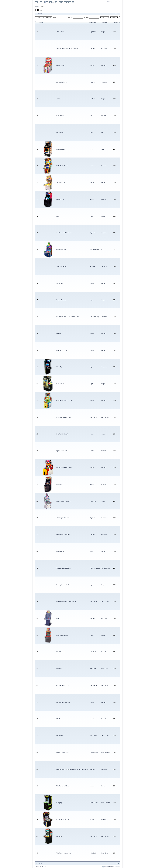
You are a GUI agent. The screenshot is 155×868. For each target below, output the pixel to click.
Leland (92, 199)
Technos (92, 266)
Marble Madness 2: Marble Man (66, 602)
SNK (91, 149)
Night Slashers (61, 652)
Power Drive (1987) (62, 752)
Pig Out (59, 719)
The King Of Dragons (63, 518)
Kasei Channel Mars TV (64, 501)
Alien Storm (60, 32)
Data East (93, 652)
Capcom (92, 49)
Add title (41, 867)
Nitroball (59, 669)
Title (40, 22)
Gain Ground (60, 384)
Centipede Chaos (62, 250)
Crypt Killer (60, 283)
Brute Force (60, 199)
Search (54, 17)
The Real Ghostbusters (64, 853)
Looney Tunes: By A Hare (64, 585)
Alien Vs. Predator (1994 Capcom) (67, 49)
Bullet (58, 216)
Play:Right (111, 867)
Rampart (59, 836)
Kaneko (92, 116)
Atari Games (93, 417)
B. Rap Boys (60, 116)
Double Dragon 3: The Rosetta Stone (68, 317)
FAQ (45, 867)
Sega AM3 (93, 501)
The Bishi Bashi (61, 183)
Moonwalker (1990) (62, 635)
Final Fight (60, 367)
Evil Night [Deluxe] (62, 350)
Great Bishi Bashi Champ (64, 400)
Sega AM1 (93, 32)
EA (102, 132)
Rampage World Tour (63, 819)
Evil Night (59, 333)
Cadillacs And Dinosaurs (64, 233)
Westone (92, 99)
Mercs (58, 618)
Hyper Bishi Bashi (62, 451)
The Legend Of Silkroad (64, 568)
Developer (70, 17)
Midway (92, 819)
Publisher (86, 17)
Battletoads (60, 132)
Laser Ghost (60, 551)
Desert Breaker (61, 300)
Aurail (58, 99)
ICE (103, 250)
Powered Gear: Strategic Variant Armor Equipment (72, 769)
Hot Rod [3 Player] (62, 434)
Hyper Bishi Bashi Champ (64, 468)
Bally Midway (94, 752)
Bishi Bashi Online (62, 166)
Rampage (59, 803)
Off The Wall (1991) (62, 685)
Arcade (37, 7)
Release (115, 22)
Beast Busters (61, 149)
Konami (92, 65)
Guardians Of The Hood (64, 417)
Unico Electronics (95, 568)
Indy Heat (59, 484)
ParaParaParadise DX (63, 702)
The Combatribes (62, 266)
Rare (91, 132)
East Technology (95, 317)
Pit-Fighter (60, 736)
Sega (103, 32)
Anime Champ (61, 65)
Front (38, 867)
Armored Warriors (62, 82)
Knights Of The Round (63, 535)
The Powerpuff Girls (63, 786)
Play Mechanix (94, 250)
